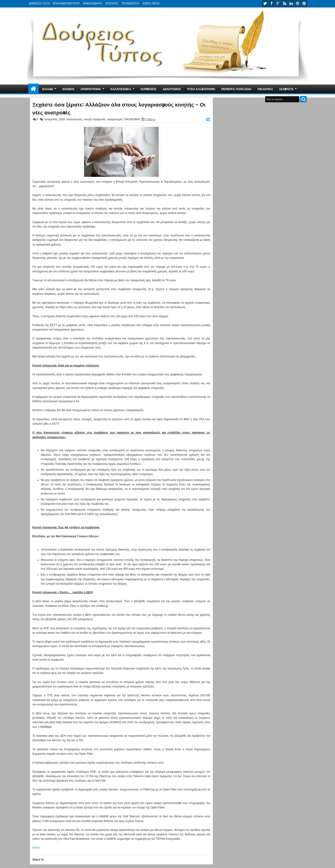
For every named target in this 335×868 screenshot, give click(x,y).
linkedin (291, 4)
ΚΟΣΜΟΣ (69, 89)
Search (303, 99)
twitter (265, 4)
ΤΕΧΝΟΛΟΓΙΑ (130, 4)
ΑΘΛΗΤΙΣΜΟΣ (172, 89)
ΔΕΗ (62, 119)
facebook (272, 4)
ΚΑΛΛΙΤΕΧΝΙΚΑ (121, 89)
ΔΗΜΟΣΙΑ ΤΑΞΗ (39, 4)
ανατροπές (51, 119)
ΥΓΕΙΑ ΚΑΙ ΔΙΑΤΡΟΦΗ (201, 89)
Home (33, 89)
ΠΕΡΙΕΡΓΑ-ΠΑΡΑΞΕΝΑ (236, 89)
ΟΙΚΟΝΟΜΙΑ (132, 119)
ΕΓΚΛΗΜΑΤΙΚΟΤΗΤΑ (66, 4)
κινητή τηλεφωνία (95, 119)
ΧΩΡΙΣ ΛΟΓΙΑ (151, 4)
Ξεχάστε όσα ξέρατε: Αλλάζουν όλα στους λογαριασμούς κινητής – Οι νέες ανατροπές (119, 108)
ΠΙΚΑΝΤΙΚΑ (265, 89)
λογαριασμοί (115, 119)
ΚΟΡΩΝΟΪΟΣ (148, 89)
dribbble (298, 4)
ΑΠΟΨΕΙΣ (112, 4)
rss (285, 4)
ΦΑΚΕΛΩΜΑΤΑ (92, 4)
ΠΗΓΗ (36, 848)
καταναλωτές (74, 119)
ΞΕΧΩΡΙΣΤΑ (286, 89)
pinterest (304, 4)
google (278, 4)
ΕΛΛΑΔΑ (48, 89)
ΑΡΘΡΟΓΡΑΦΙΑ (91, 89)
